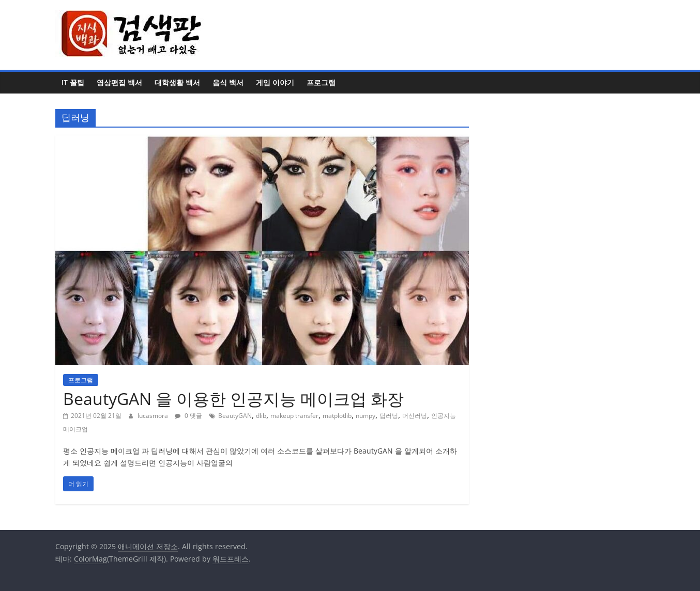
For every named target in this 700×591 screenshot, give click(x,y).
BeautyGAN (235, 416)
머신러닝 (415, 416)
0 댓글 (188, 416)
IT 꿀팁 (73, 82)
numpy (366, 416)
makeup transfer (294, 416)
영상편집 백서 (119, 82)
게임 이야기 (275, 82)
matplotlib (337, 416)
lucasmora (154, 416)
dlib (261, 416)
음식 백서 (228, 82)
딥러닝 (389, 416)
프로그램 (321, 82)
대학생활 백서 (177, 82)
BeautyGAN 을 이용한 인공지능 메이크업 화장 (233, 399)
